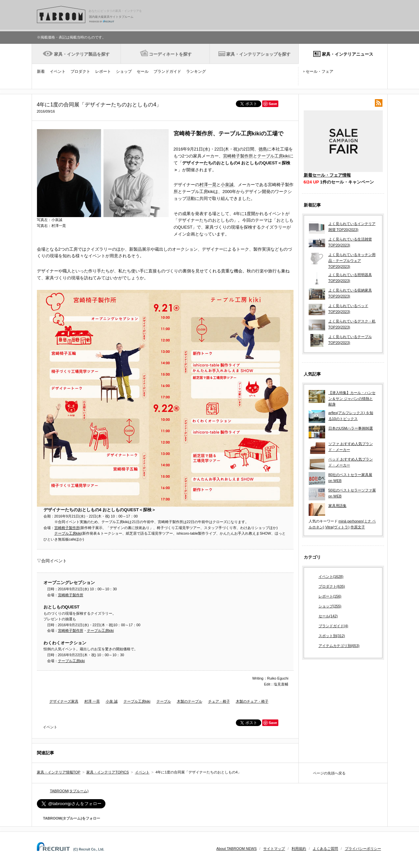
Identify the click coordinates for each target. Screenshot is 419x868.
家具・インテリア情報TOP (59, 772)
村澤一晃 (208, 185)
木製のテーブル (190, 701)
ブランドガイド (167, 71)
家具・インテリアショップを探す (258, 54)
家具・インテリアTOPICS (108, 772)
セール (143, 71)
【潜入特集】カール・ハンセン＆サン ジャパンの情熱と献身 (352, 398)
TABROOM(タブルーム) (69, 791)
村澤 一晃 (92, 701)
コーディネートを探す (170, 54)
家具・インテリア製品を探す (82, 54)
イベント (58, 71)
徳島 (263, 149)
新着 (41, 71)
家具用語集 (337, 506)
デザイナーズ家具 (64, 701)
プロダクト (80, 71)
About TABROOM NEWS (237, 849)
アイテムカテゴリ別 (339, 646)
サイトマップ (274, 849)
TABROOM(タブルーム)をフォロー (69, 818)
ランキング (196, 71)
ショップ (124, 71)
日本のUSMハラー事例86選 (351, 428)
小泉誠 (227, 185)
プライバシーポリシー (363, 849)
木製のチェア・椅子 (252, 701)
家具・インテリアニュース (348, 54)
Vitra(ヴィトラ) (337, 527)
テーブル (164, 701)
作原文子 (358, 527)
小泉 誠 (112, 701)
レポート (103, 71)
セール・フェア (320, 71)
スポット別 (332, 636)
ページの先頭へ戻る (329, 773)
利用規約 (299, 849)
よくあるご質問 (325, 849)
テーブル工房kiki (273, 156)
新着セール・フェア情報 (327, 175)
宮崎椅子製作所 (238, 156)
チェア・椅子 (219, 701)
